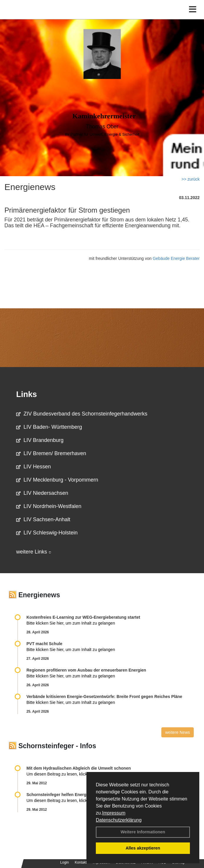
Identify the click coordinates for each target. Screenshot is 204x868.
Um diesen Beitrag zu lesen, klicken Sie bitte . (72, 774)
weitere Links (34, 552)
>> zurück (191, 179)
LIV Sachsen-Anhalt (43, 519)
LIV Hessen (34, 467)
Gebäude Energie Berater (176, 258)
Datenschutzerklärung (119, 820)
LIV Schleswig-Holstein (47, 533)
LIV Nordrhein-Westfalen (49, 506)
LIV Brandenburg (40, 440)
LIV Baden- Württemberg (49, 427)
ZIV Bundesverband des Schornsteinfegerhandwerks (82, 414)
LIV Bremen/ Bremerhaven (51, 453)
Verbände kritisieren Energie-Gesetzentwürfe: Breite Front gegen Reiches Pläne (104, 697)
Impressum (114, 813)
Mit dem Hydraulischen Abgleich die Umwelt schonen (79, 768)
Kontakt (81, 862)
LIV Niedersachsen (42, 493)
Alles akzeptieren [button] (143, 848)
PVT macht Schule (44, 644)
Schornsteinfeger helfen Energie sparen (65, 795)
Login (65, 862)
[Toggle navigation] (193, 10)
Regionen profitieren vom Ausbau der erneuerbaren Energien (86, 670)
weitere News (178, 732)
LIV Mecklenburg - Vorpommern (57, 480)
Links (27, 394)
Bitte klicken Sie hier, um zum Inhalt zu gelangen (71, 623)
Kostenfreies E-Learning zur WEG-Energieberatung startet (83, 617)
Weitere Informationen (143, 832)
